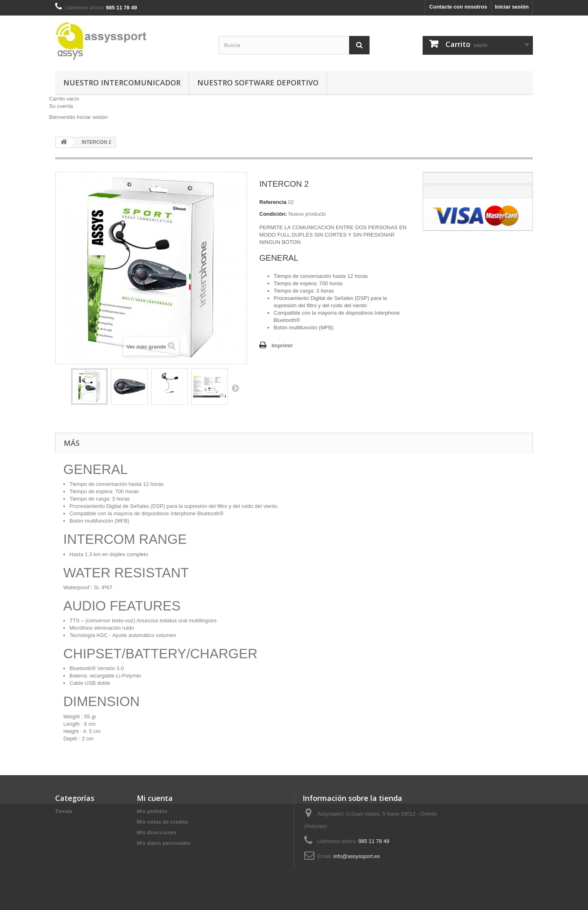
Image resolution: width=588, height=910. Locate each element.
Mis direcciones (157, 833)
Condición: (273, 214)
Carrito (64, 99)
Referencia (273, 202)
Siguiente (235, 388)
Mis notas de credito (163, 822)
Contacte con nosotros (458, 7)
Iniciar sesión (512, 7)
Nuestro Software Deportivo (258, 83)
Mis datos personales (164, 843)
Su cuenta (61, 106)
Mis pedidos (152, 811)
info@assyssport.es (357, 856)
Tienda (64, 811)
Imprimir (282, 345)
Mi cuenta (155, 798)
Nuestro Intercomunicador (122, 83)
